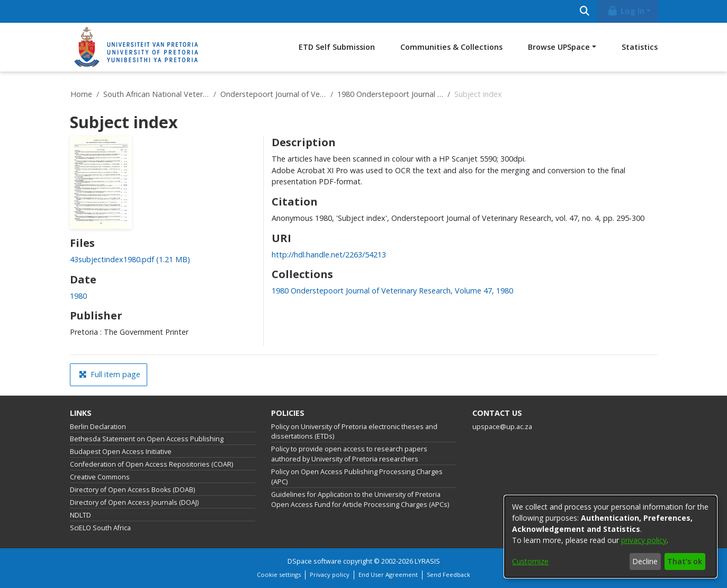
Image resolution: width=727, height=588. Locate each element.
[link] (130, 259)
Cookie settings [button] (279, 574)
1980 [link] (78, 296)
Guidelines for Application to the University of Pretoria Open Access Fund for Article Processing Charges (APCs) (360, 500)
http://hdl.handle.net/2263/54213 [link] (329, 255)
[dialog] (611, 537)
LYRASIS (427, 561)
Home (81, 94)
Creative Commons (100, 477)
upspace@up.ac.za (502, 427)
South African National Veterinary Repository (156, 94)
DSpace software (315, 561)
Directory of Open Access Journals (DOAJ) (134, 502)
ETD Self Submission (337, 47)
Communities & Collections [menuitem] (451, 47)
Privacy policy (330, 574)
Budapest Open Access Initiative (121, 452)
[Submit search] (585, 11)
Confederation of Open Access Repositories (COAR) (151, 464)
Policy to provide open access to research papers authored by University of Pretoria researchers (349, 454)
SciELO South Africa (100, 528)
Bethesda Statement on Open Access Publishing (147, 439)
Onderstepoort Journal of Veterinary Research (273, 94)
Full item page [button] (110, 374)
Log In (625, 11)
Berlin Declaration (98, 427)
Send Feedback (448, 574)
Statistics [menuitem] (640, 47)
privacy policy (644, 540)
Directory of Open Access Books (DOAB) (132, 490)
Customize (530, 561)
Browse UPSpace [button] (559, 47)
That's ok (685, 561)
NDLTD (80, 515)
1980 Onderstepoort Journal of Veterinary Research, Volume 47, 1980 (390, 94)
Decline (645, 561)
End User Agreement (388, 574)
